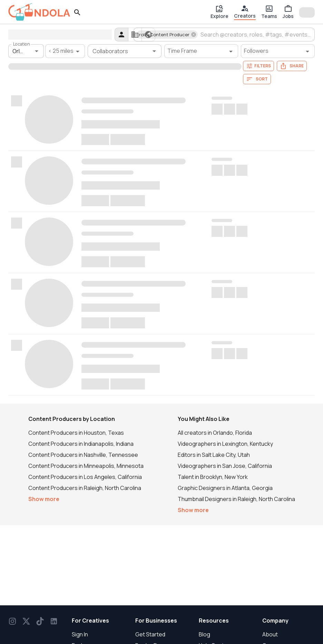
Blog (204, 634)
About (270, 634)
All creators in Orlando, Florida (215, 433)
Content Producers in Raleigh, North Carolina (85, 488)
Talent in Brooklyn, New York (213, 477)
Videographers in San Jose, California (225, 466)
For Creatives (90, 621)
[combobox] (256, 35)
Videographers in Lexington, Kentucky (225, 444)
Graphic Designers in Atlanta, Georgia (225, 488)
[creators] (121, 35)
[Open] (37, 51)
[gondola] (39, 12)
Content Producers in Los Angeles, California (85, 477)
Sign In (80, 634)
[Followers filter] (278, 51)
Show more (44, 499)
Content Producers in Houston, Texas (76, 433)
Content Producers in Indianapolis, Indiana (81, 444)
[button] (167, 35)
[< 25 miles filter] (65, 51)
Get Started (150, 634)
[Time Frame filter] (201, 51)
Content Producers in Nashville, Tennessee (83, 455)
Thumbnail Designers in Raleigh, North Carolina (236, 499)
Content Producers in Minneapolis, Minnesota (86, 466)
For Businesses (156, 621)
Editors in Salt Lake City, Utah (214, 455)
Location (21, 44)
